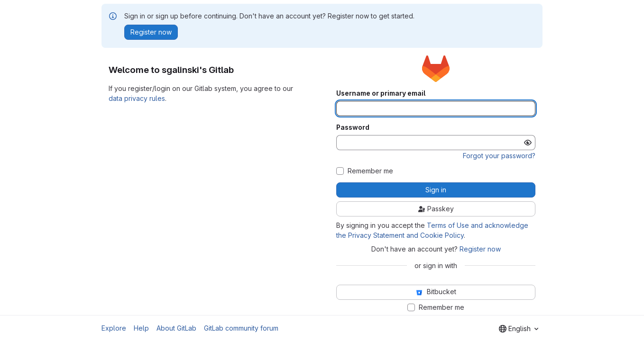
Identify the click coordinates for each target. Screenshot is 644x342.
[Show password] (528, 143)
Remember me (370, 171)
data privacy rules (137, 98)
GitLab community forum (241, 328)
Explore (114, 328)
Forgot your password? (499, 156)
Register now (480, 249)
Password (353, 127)
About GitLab (176, 328)
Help (141, 328)
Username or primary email (381, 93)
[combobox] (519, 329)
